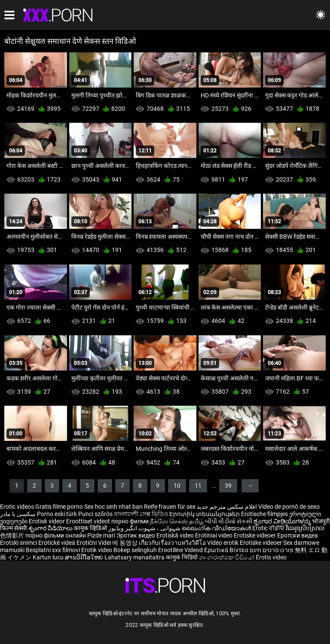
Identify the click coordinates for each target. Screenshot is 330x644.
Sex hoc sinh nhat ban (113, 507)
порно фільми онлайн (56, 535)
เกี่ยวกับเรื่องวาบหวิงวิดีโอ (173, 543)
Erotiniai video (214, 535)
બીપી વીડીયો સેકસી (229, 521)
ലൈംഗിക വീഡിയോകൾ (217, 528)
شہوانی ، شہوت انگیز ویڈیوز (145, 528)
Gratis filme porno (59, 507)
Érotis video (271, 557)
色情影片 (13, 535)
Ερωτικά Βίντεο (227, 550)
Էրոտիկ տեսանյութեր (205, 514)
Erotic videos (18, 507)
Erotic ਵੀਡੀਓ (269, 528)
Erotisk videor (47, 521)
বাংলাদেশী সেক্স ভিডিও (141, 514)
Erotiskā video (176, 535)
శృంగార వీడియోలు (51, 528)
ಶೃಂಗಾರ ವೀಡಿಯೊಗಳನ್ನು (283, 521)
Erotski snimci (19, 543)
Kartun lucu (49, 557)
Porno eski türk (57, 514)
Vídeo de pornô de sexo (289, 507)
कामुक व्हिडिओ (91, 528)
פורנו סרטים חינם (272, 550)
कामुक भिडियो (182, 557)
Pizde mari (101, 535)
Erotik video (97, 550)
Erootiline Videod (181, 550)
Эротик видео (136, 535)
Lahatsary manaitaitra (135, 557)
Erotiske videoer (255, 535)
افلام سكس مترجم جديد (227, 507)
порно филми (130, 521)
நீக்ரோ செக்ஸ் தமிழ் (177, 521)
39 (228, 486)
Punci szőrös (95, 514)
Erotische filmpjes (264, 514)
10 (177, 486)
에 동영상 (125, 543)
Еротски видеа (298, 535)
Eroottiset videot (89, 521)
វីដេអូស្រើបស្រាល (305, 528)
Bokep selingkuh (135, 550)
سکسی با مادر (18, 514)
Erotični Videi (94, 543)
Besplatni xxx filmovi (53, 550)
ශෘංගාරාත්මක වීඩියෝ (227, 557)
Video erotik (223, 543)
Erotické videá (57, 543)
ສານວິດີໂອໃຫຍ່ (85, 557)
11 (198, 486)
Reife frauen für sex (170, 507)
